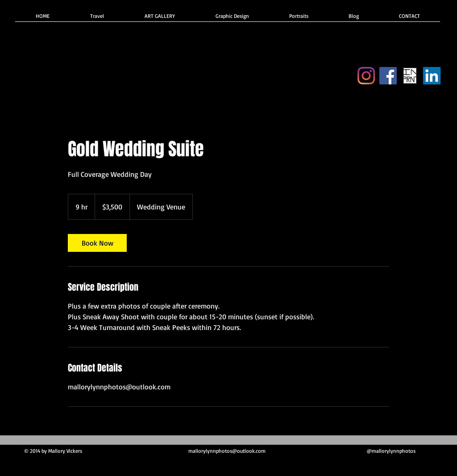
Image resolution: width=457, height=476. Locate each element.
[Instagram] (366, 76)
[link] (97, 243)
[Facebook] (388, 76)
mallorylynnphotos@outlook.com (227, 451)
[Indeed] (432, 76)
